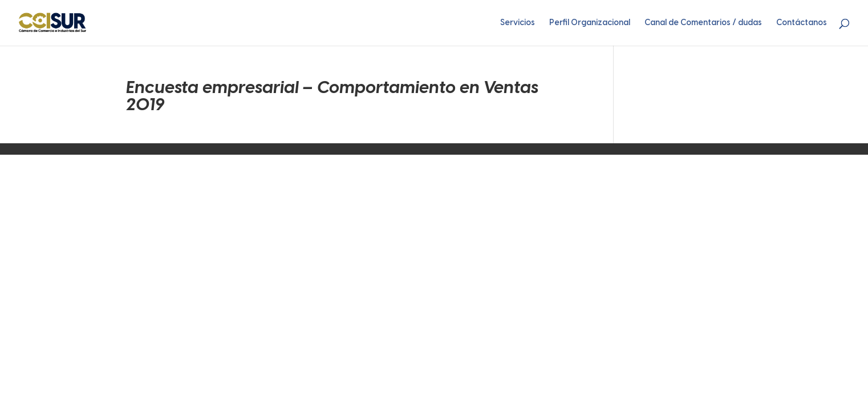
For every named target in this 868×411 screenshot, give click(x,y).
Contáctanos (802, 23)
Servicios (518, 23)
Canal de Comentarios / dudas (703, 23)
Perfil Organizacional (590, 23)
